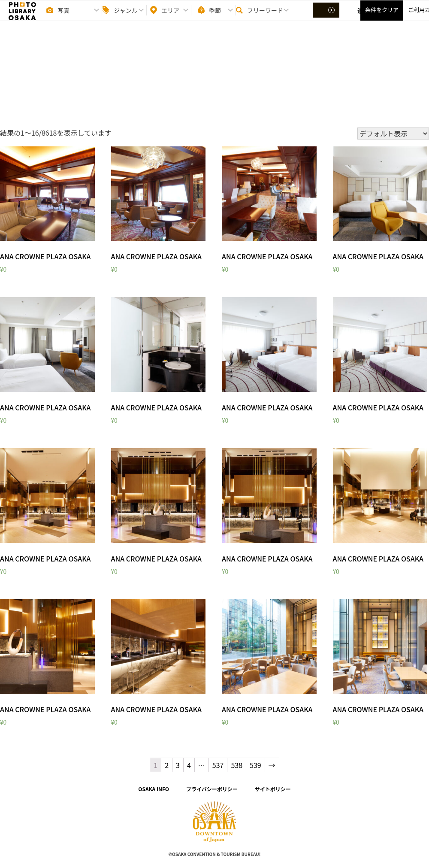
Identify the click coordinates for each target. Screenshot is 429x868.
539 (255, 765)
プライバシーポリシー (212, 789)
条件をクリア (382, 17)
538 (237, 765)
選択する (327, 18)
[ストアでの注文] (393, 134)
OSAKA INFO (154, 789)
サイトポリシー (273, 789)
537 (218, 765)
